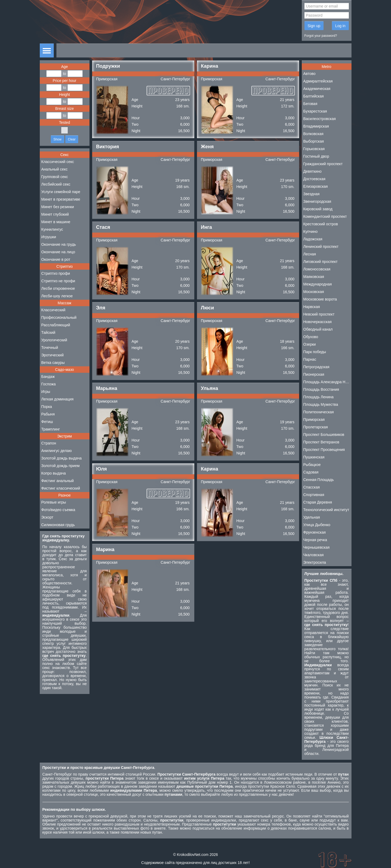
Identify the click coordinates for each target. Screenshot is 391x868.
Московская (314, 292)
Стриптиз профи (56, 273)
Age (65, 67)
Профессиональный (59, 317)
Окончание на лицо (58, 252)
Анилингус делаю (57, 451)
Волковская (313, 134)
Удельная (312, 517)
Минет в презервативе (61, 199)
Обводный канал (318, 329)
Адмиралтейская (318, 81)
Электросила (315, 562)
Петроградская (316, 367)
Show (58, 139)
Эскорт (47, 517)
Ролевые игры (54, 502)
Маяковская (314, 277)
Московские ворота (320, 299)
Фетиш (47, 422)
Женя (207, 147)
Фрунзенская (315, 532)
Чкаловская (314, 555)
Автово (310, 74)
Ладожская (313, 239)
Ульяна (210, 388)
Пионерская (314, 374)
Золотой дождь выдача (62, 458)
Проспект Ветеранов (321, 442)
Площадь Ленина (319, 397)
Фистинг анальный (58, 481)
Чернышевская (317, 547)
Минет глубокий (55, 214)
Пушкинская (314, 457)
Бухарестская (315, 111)
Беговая (310, 104)
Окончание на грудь (59, 244)
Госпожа (49, 384)
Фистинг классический (61, 488)
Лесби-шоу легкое (57, 296)
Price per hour (64, 81)
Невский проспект (319, 314)
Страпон (49, 443)
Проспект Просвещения (324, 450)
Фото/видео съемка (58, 510)
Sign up (314, 26)
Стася (103, 227)
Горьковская (314, 149)
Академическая (317, 89)
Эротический (53, 355)
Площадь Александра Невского (327, 382)
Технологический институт (326, 510)
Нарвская (312, 307)
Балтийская (314, 96)
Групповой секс (55, 177)
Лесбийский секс (56, 184)
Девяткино (313, 171)
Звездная (312, 194)
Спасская (312, 487)
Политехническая (319, 412)
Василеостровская (320, 119)
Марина (105, 549)
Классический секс (58, 162)
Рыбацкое (312, 465)
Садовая (311, 472)
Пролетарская (316, 427)
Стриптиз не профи (58, 281)
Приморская (107, 79)
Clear (72, 139)
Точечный (50, 348)
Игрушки (49, 237)
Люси (208, 308)
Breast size (64, 108)
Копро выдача (54, 473)
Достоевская (314, 179)
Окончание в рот (56, 259)
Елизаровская (316, 186)
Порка (47, 407)
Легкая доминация (58, 399)
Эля (101, 308)
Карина (210, 66)
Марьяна (107, 388)
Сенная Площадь (319, 480)
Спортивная (314, 495)
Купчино (311, 232)
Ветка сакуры (53, 363)
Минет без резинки (58, 207)
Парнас (310, 359)
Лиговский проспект (321, 262)
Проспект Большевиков (324, 435)
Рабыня (48, 414)
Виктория (108, 147)
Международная (318, 284)
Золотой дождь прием (61, 466)
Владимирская (316, 126)
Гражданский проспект (323, 164)
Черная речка (315, 540)
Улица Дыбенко (317, 525)
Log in (340, 26)
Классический (53, 310)
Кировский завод (318, 209)
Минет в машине (56, 222)
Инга (207, 227)
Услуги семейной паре (61, 192)
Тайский (48, 332)
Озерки (310, 344)
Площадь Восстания (321, 389)
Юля (102, 469)
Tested (64, 122)
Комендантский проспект (325, 216)
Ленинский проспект (321, 247)
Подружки (108, 66)
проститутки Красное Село (272, 786)
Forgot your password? (321, 36)
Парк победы (315, 352)
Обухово (311, 337)
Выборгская (314, 141)
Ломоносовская (317, 269)
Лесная (310, 254)
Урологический (54, 340)
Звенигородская (317, 201)
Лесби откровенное (58, 288)
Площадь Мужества (321, 404)
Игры (46, 392)
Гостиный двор (316, 156)
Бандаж (48, 377)
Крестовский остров (321, 224)
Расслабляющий (56, 325)
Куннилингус (52, 229)
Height (64, 95)
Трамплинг (51, 429)
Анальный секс (55, 169)
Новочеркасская (318, 322)
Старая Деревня (318, 502)
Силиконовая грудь (58, 525)
